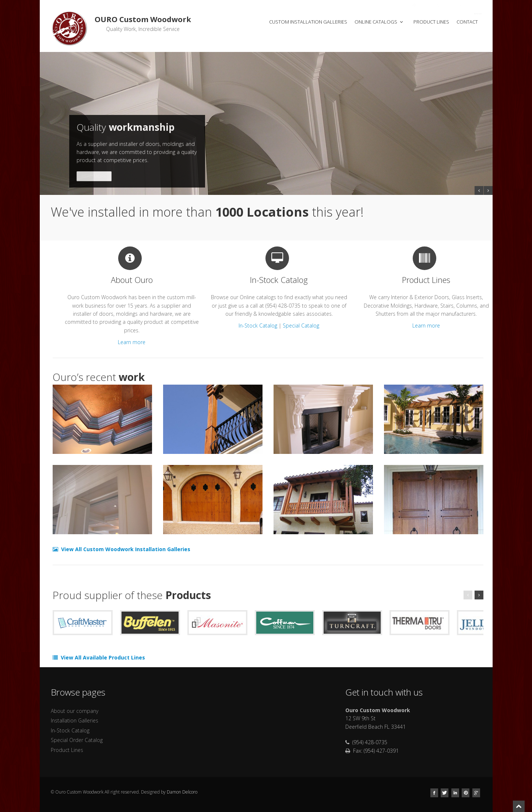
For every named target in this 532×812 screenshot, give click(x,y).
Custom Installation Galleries (308, 22)
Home (250, 22)
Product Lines (431, 22)
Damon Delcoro (182, 792)
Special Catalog (301, 325)
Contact (467, 22)
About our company (75, 711)
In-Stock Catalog (258, 325)
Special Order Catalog (77, 740)
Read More (94, 176)
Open (438, 5)
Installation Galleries (75, 720)
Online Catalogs (379, 22)
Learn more (132, 342)
